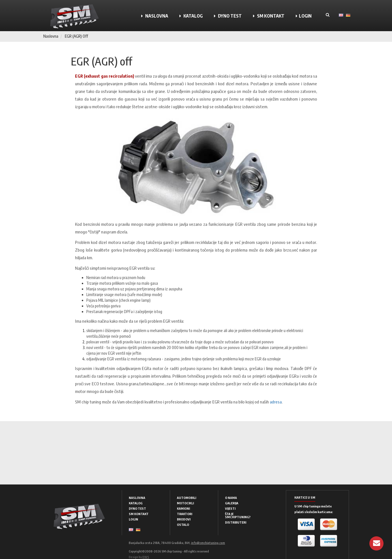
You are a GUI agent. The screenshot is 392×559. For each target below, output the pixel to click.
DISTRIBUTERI (236, 522)
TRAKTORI (185, 514)
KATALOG (191, 16)
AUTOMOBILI (187, 498)
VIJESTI (230, 508)
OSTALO (183, 525)
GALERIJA (232, 503)
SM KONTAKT (269, 16)
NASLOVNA (155, 16)
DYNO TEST (228, 16)
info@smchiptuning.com (208, 543)
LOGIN (304, 16)
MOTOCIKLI (185, 503)
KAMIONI (183, 508)
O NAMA (231, 498)
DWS (146, 557)
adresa (276, 402)
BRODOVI (184, 519)
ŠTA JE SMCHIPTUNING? (238, 515)
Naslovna (51, 36)
